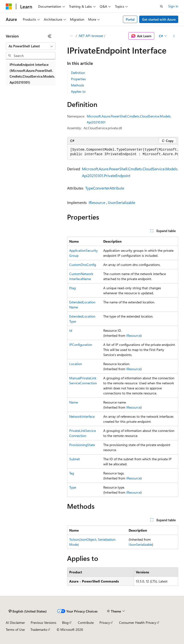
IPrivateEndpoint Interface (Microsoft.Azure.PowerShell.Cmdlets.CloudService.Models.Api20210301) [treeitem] (32, 73)
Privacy (105, 623)
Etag (72, 288)
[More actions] (174, 36)
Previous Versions (43, 623)
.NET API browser (91, 36)
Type (73, 487)
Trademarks (39, 629)
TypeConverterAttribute (105, 188)
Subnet (75, 459)
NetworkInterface (82, 416)
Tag (72, 473)
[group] (123, 152)
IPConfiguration (81, 345)
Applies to (78, 91)
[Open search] (161, 6)
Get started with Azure (159, 19)
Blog (65, 623)
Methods (78, 85)
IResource (97, 202)
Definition (78, 73)
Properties (78, 79)
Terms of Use (15, 629)
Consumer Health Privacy (138, 623)
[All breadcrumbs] (71, 36)
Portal (130, 19)
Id (71, 330)
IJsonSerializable (121, 202)
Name (74, 402)
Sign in (173, 6)
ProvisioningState (82, 445)
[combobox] (31, 46)
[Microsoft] (9, 6)
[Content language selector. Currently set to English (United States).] (28, 611)
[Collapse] (50, 36)
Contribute (86, 623)
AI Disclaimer (15, 623)
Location (76, 364)
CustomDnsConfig (83, 265)
